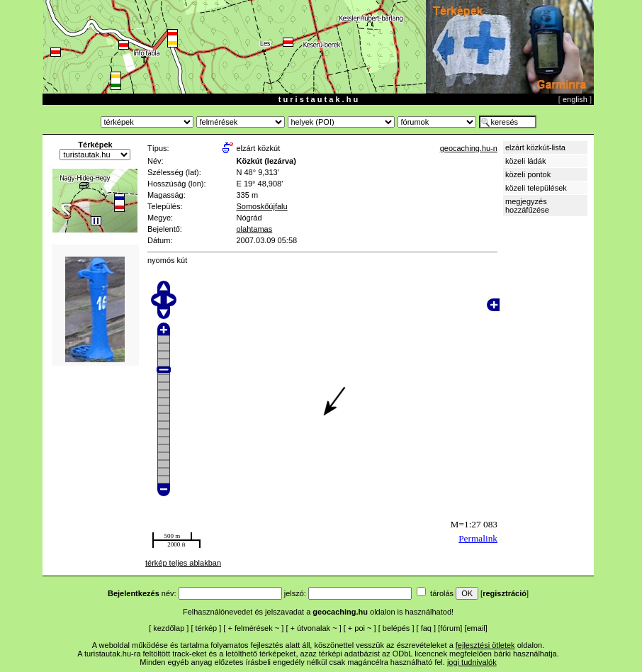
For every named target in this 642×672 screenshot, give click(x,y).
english (575, 99)
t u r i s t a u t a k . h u (318, 99)
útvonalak (314, 628)
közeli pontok (528, 174)
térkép (207, 628)
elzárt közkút (258, 148)
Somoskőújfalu (261, 206)
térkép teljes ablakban (183, 563)
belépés (396, 628)
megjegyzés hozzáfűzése (527, 206)
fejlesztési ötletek (485, 645)
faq (426, 628)
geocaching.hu (340, 612)
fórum (450, 628)
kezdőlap (169, 628)
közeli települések (536, 188)
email (476, 628)
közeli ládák (525, 161)
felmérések (254, 628)
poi (360, 628)
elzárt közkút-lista (535, 147)
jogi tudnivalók (472, 662)
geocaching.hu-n (469, 148)
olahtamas (254, 229)
